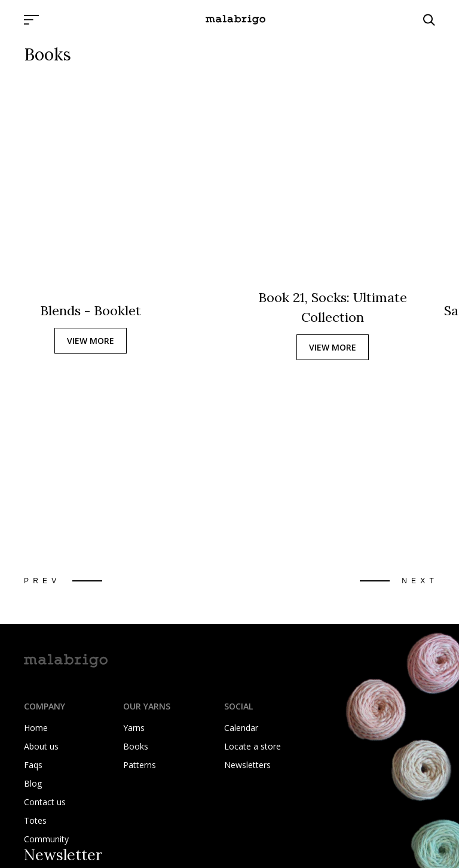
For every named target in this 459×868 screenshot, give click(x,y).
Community (46, 839)
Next (420, 581)
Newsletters (247, 765)
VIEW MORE (91, 341)
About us (41, 746)
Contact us (45, 802)
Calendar (241, 728)
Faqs (33, 765)
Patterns (140, 765)
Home (36, 728)
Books (136, 746)
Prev (42, 581)
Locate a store (253, 746)
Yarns (134, 728)
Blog (33, 783)
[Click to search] (429, 20)
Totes (35, 820)
